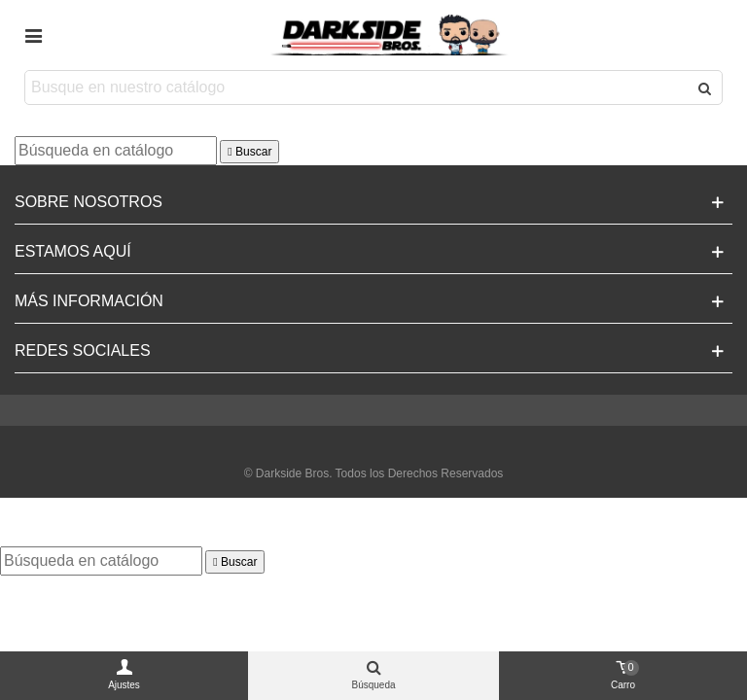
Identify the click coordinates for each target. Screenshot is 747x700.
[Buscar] (116, 151)
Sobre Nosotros (89, 202)
